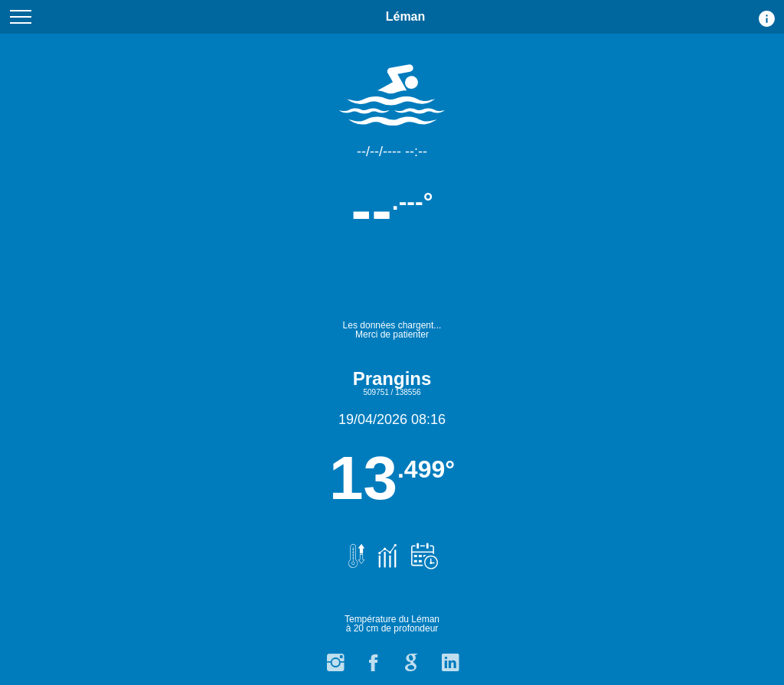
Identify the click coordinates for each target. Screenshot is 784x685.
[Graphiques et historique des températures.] (385, 548)
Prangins (392, 378)
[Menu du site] (21, 17)
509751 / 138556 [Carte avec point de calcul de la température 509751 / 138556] (392, 392)
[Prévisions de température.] (421, 548)
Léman (406, 22)
